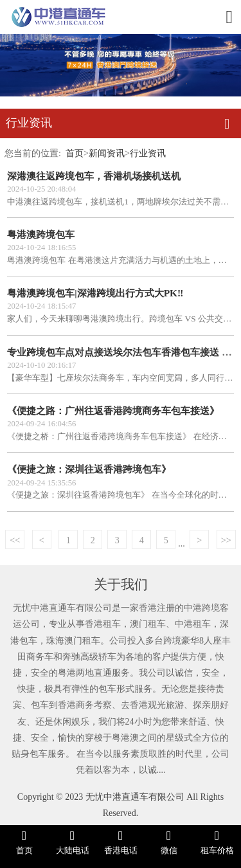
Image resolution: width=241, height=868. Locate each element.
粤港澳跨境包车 (41, 234)
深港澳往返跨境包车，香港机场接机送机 (94, 176)
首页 (75, 153)
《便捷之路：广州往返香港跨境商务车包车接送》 (113, 411)
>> (226, 540)
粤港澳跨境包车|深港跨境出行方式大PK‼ (95, 293)
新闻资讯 (107, 153)
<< (15, 540)
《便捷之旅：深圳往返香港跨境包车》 (89, 469)
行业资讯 (148, 153)
